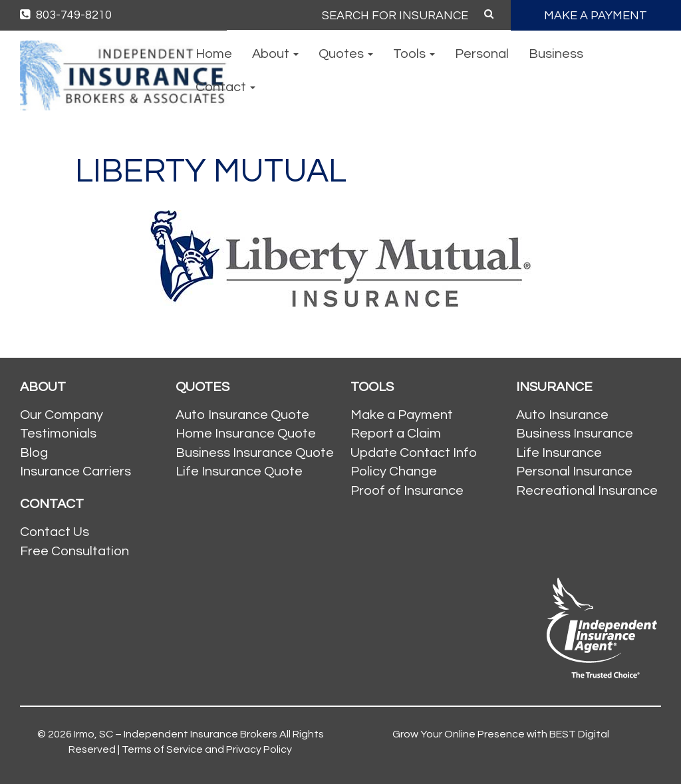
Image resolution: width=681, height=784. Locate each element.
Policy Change (394, 471)
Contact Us (55, 532)
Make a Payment (402, 415)
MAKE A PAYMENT (596, 16)
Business (556, 54)
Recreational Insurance (587, 491)
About (275, 54)
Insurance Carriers (75, 471)
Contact (225, 87)
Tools (414, 54)
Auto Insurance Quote (242, 415)
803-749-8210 (66, 15)
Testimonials (58, 434)
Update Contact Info (414, 453)
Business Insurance (575, 434)
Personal (482, 54)
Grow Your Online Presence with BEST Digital (501, 734)
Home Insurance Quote (246, 434)
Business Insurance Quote (255, 453)
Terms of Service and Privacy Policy (207, 749)
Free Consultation (74, 551)
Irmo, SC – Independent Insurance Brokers (176, 734)
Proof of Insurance (407, 491)
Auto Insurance (562, 415)
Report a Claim (396, 434)
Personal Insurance (574, 471)
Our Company (62, 415)
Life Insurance (559, 453)
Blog (34, 453)
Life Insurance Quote (239, 471)
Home (214, 54)
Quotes (346, 54)
